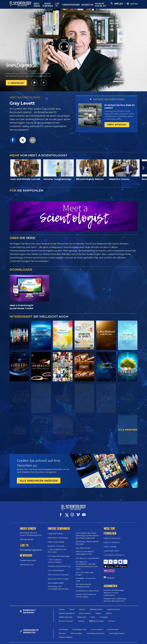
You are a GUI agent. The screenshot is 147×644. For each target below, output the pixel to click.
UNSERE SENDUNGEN (48, 5)
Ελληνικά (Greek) (96, 603)
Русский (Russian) (66, 614)
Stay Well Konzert (83, 545)
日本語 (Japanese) (66, 610)
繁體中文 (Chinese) (96, 614)
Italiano (109, 606)
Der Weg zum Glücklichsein (87, 556)
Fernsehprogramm (31, 547)
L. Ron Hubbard (97, 623)
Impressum (101, 640)
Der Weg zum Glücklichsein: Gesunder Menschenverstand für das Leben (87, 563)
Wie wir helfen (76, 626)
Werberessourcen (27, 562)
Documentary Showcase (58, 572)
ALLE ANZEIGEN (128, 430)
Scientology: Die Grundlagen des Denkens (58, 585)
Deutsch (82, 603)
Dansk (72, 603)
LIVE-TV (58, 5)
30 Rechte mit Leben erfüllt (87, 588)
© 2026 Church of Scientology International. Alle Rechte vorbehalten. (33, 639)
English (62, 603)
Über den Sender (27, 537)
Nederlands (81, 610)
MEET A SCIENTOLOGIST (25, 97)
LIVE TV (24, 543)
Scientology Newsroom (96, 626)
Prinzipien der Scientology (59, 553)
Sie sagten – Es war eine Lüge (86, 577)
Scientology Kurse (79, 623)
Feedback (110, 568)
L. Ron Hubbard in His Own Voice (57, 548)
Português (104, 610)
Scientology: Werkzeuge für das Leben (87, 540)
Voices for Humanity (56, 543)
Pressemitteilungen (28, 558)
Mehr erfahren (117, 124)
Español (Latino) (114, 603)
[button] (144, 168)
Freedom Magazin (66, 630)
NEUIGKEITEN (87, 5)
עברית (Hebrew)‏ (85, 606)
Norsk (93, 610)
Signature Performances (58, 576)
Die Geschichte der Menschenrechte (83, 583)
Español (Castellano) (67, 606)
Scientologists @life (56, 580)
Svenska (81, 614)
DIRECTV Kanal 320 (112, 536)
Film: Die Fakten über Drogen (85, 571)
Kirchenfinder (113, 623)
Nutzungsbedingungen (79, 638)
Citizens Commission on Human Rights (86, 593)
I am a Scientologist (56, 568)
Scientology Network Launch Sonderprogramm (31, 531)
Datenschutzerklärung (123, 638)
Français (111, 614)
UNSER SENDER (37, 5)
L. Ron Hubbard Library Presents (55, 558)
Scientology (63, 623)
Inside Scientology (55, 531)
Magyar (98, 606)
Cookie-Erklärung (101, 638)
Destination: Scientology (58, 535)
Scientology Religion (117, 626)
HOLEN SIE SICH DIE (101, 5)
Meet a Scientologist (56, 539)
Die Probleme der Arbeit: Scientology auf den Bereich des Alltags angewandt (87, 533)
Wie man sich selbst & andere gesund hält (85, 550)
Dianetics (62, 626)
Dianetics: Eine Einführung (59, 564)
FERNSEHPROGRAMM (71, 5)
